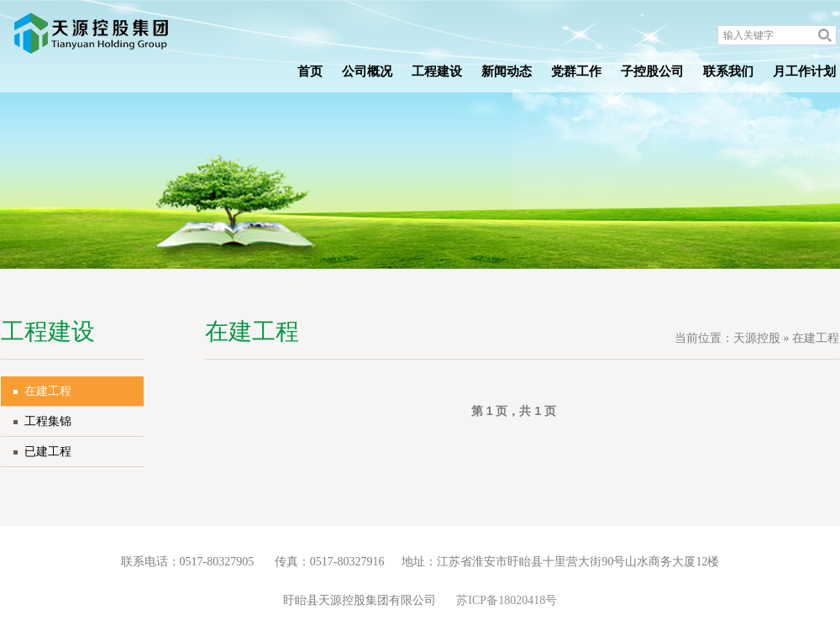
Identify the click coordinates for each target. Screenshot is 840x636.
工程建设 (437, 71)
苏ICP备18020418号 (507, 600)
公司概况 (367, 71)
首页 (310, 71)
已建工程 (48, 452)
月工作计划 (804, 71)
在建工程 (48, 391)
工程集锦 (48, 421)
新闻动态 (507, 71)
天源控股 (757, 338)
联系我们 (728, 71)
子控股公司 (652, 71)
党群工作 (576, 71)
